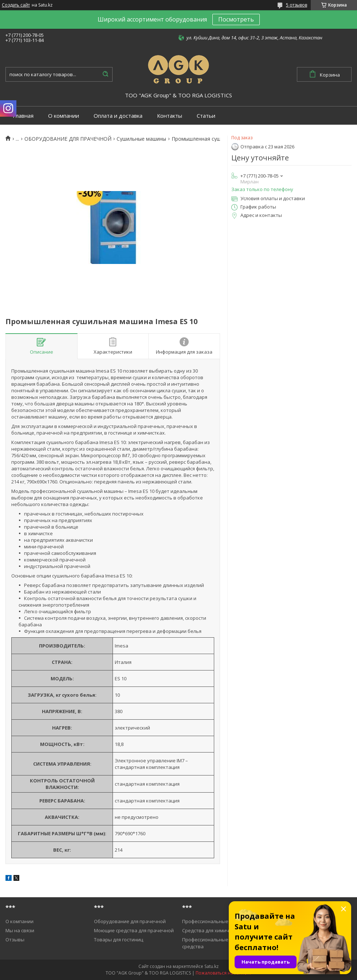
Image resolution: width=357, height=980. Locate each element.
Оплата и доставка (118, 116)
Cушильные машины (141, 139)
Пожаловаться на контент (223, 973)
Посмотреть (236, 19)
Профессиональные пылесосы (217, 921)
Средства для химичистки (212, 930)
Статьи (206, 116)
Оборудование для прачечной (130, 921)
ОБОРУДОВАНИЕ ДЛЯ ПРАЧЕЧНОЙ (68, 139)
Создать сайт (16, 5)
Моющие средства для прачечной (134, 930)
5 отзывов (297, 5)
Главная (23, 116)
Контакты (170, 116)
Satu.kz (211, 966)
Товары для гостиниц (119, 940)
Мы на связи (20, 930)
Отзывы (15, 940)
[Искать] (105, 74)
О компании (64, 116)
